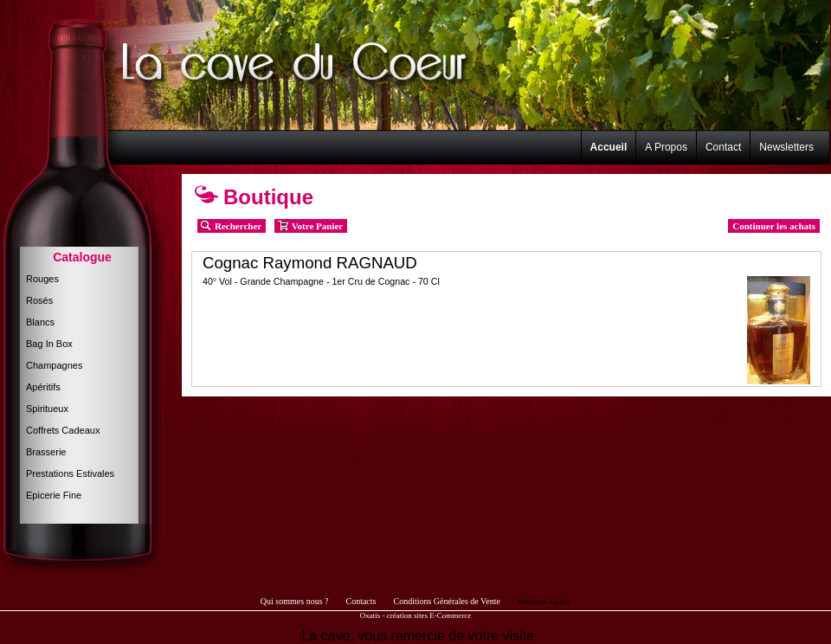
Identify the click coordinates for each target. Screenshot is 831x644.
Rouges (42, 279)
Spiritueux (47, 409)
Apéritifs (43, 387)
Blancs (40, 322)
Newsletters (786, 147)
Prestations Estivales (70, 473)
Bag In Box (49, 344)
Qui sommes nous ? (295, 601)
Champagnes (54, 365)
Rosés (39, 300)
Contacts (361, 601)
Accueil (609, 147)
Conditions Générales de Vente (446, 601)
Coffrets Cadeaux (63, 430)
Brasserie (46, 452)
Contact (723, 147)
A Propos (666, 147)
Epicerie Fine (54, 495)
